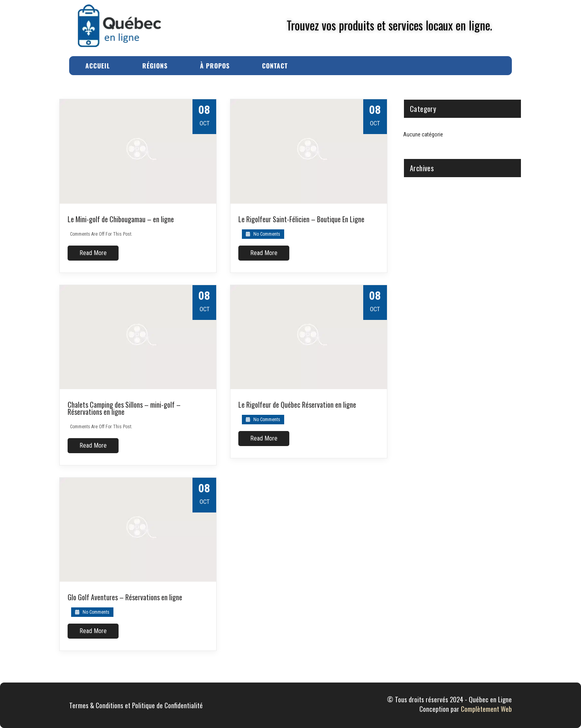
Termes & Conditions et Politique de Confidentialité (136, 705)
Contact (275, 66)
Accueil (98, 66)
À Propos (215, 66)
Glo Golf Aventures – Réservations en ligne (125, 597)
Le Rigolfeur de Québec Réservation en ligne (297, 405)
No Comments (263, 234)
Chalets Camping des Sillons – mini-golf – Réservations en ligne (124, 408)
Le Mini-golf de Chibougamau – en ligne (121, 219)
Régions (155, 66)
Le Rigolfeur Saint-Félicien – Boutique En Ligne (301, 219)
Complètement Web (486, 709)
